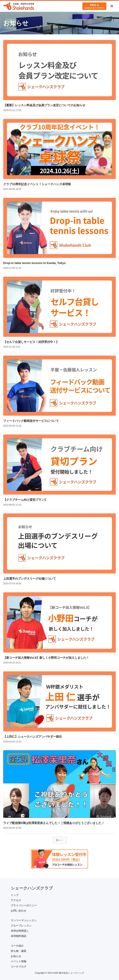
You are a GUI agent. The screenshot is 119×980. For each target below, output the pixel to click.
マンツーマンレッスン (24, 920)
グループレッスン (21, 926)
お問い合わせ (19, 911)
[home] (19, 6)
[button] (112, 6)
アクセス (16, 900)
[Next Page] (59, 840)
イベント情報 (19, 961)
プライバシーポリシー (24, 905)
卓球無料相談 (19, 936)
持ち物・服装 (19, 951)
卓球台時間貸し (20, 931)
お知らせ (16, 956)
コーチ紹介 (17, 946)
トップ (15, 895)
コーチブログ (19, 967)
